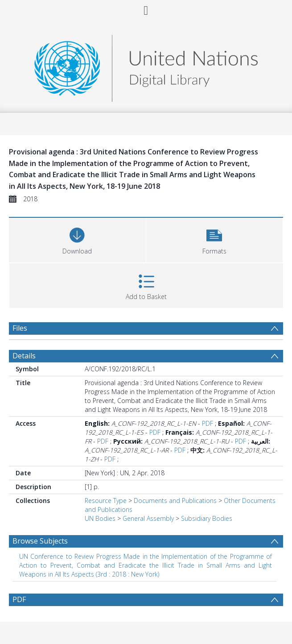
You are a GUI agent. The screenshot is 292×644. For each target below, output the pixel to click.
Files (20, 328)
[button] (215, 239)
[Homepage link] (146, 66)
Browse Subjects (40, 541)
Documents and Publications (175, 501)
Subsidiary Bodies (207, 518)
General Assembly (148, 518)
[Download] (77, 239)
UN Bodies (100, 518)
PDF (208, 423)
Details (24, 356)
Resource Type (106, 501)
